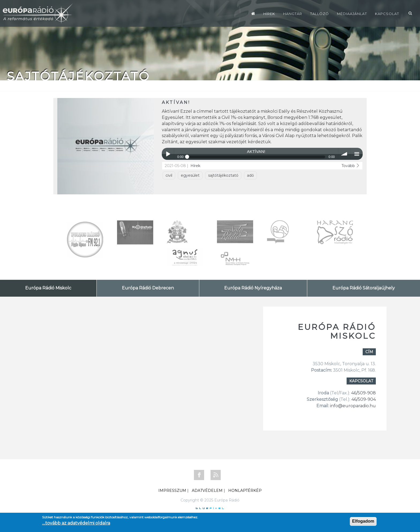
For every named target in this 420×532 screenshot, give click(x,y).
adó (250, 175)
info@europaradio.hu (353, 406)
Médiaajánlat (352, 14)
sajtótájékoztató (223, 175)
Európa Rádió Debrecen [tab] (148, 288)
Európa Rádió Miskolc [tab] (48, 288)
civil (169, 175)
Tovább (351, 166)
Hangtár (293, 14)
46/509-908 (363, 393)
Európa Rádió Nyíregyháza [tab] (253, 288)
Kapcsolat (387, 14)
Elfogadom (363, 521)
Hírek (269, 14)
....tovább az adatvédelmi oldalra (76, 523)
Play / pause (168, 154)
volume (344, 154)
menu (357, 154)
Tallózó (320, 14)
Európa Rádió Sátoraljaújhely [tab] (364, 288)
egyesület (190, 175)
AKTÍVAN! (176, 102)
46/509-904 (363, 399)
